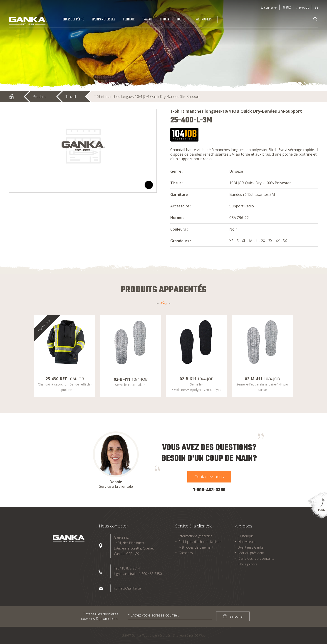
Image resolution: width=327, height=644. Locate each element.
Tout (180, 20)
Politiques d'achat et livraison (200, 542)
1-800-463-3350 (209, 490)
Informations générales (196, 536)
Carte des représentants (256, 558)
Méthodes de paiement (196, 547)
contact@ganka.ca (127, 588)
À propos (303, 8)
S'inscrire (236, 616)
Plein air (129, 20)
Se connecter (269, 8)
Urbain (164, 20)
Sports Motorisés (103, 20)
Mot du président (251, 553)
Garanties (186, 553)
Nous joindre (248, 564)
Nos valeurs (247, 542)
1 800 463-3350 (150, 574)
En (316, 8)
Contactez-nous (209, 477)
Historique (246, 536)
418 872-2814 (130, 568)
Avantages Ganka (251, 547)
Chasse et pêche (73, 20)
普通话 (287, 8)
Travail (147, 20)
